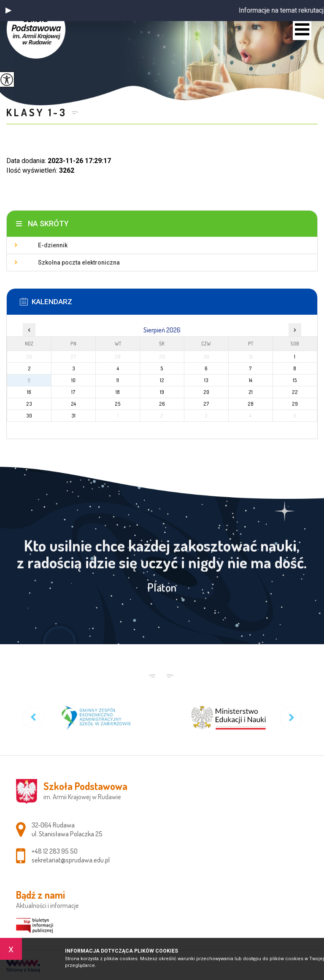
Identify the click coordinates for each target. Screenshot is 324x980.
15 (295, 380)
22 (295, 392)
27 (206, 404)
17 (73, 392)
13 (206, 380)
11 (118, 380)
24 (73, 404)
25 (118, 404)
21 (251, 392)
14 (251, 380)
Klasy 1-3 (36, 112)
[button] (8, 11)
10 (73, 380)
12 (162, 380)
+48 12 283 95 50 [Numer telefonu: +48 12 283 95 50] (55, 851)
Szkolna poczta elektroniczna (79, 262)
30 (29, 416)
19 (162, 392)
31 (73, 416)
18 (118, 392)
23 (29, 404)
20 (206, 392)
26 (162, 404)
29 (295, 404)
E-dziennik (53, 245)
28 (251, 404)
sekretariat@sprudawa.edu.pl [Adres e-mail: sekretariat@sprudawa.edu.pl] (71, 860)
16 (29, 392)
